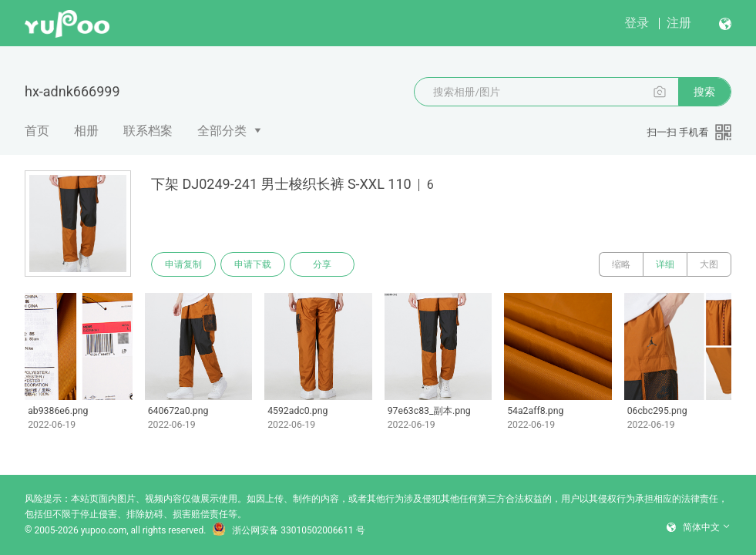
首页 (37, 131)
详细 (665, 264)
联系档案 (148, 131)
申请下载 (253, 264)
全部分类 (222, 131)
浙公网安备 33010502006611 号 (288, 530)
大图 (709, 264)
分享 (322, 264)
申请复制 (183, 264)
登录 (637, 23)
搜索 (704, 92)
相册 (86, 131)
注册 (679, 23)
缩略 (621, 264)
